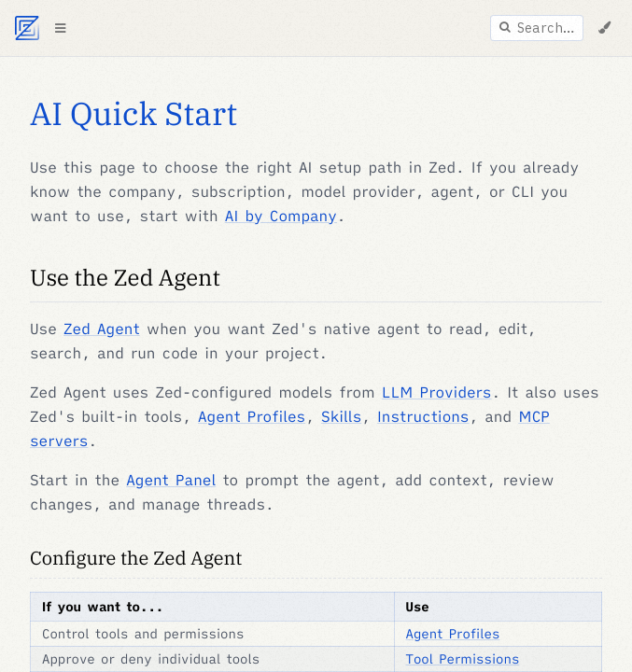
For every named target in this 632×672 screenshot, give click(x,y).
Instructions (423, 417)
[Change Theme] (604, 28)
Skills (341, 417)
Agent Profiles (252, 417)
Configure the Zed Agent (136, 558)
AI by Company (281, 217)
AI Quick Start (133, 114)
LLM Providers (437, 393)
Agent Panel (171, 481)
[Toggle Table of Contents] (60, 28)
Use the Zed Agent (125, 277)
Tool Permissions (463, 659)
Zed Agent (102, 329)
